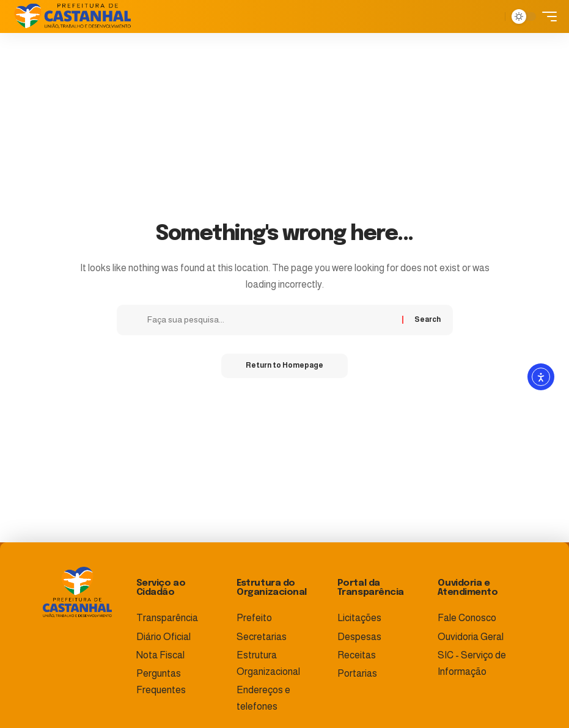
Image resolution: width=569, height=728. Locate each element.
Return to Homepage (284, 366)
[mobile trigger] (546, 16)
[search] (493, 16)
